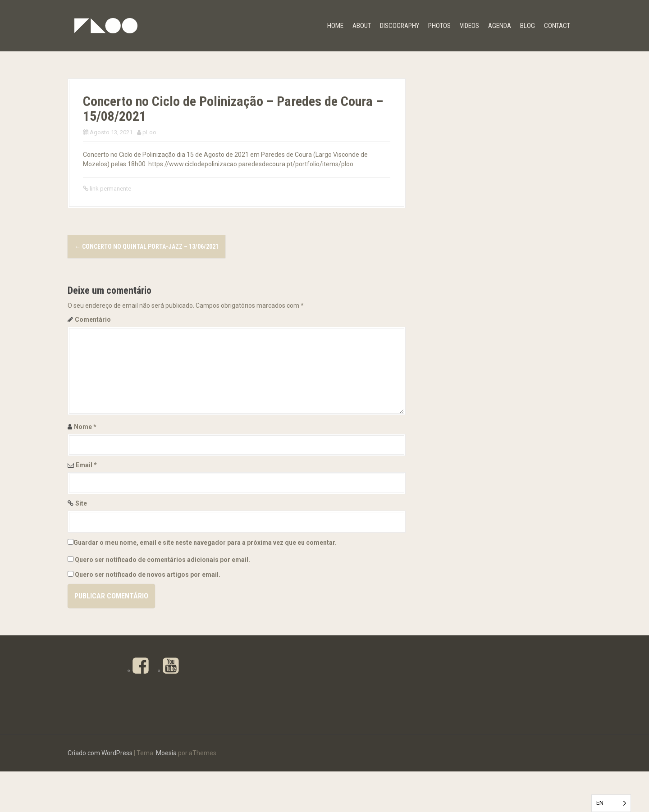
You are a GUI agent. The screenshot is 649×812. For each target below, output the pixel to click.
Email (86, 465)
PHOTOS (439, 26)
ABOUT (362, 26)
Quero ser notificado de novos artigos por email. (148, 575)
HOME (335, 26)
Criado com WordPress (100, 794)
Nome (85, 427)
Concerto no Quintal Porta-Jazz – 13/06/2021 (146, 246)
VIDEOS (469, 26)
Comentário (93, 319)
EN (600, 803)
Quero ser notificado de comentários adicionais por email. (162, 560)
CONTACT (557, 26)
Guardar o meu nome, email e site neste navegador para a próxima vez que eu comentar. (205, 543)
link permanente (110, 189)
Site (81, 503)
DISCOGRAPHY (400, 26)
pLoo (149, 132)
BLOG (528, 26)
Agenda (500, 26)
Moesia (166, 794)
